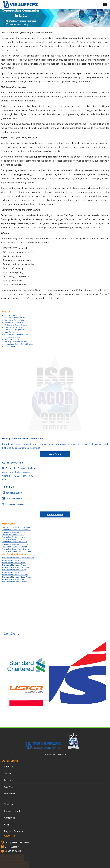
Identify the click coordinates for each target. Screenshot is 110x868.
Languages (10, 794)
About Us (9, 767)
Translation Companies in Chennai (16, 549)
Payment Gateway (13, 831)
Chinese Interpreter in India (13, 535)
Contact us (10, 818)
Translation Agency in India (13, 539)
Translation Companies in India (15, 542)
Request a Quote (13, 811)
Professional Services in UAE (13, 579)
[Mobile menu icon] (105, 4)
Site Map (8, 804)
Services (8, 773)
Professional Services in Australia (15, 575)
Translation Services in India (13, 537)
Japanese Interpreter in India (14, 532)
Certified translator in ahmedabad (16, 527)
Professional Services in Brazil (14, 563)
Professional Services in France (14, 565)
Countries (9, 787)
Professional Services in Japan (14, 572)
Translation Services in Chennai (15, 547)
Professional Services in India (14, 560)
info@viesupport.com (17, 842)
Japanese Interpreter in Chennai (15, 544)
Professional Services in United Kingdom (18, 558)
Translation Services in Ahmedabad (16, 530)
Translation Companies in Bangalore (17, 551)
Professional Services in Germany (15, 567)
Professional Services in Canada (15, 582)
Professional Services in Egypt (14, 570)
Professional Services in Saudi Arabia (17, 577)
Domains (9, 780)
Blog (6, 825)
